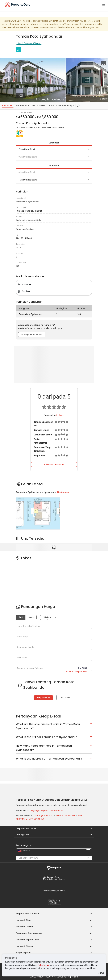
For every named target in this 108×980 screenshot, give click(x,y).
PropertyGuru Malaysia (27, 914)
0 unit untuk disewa (54, 157)
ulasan (60, 415)
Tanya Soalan (43, 698)
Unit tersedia (38, 106)
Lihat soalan (65, 698)
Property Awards (54, 878)
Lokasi (50, 106)
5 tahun (46, 617)
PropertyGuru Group (26, 829)
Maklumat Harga (65, 106)
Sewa (31, 617)
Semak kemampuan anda (76, 672)
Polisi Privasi (43, 965)
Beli (21, 617)
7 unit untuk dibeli (54, 149)
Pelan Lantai (22, 106)
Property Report (54, 902)
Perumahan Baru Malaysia (29, 933)
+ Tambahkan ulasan (54, 464)
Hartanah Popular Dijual (28, 940)
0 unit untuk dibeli (54, 172)
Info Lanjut (8, 106)
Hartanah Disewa (24, 927)
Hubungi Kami (23, 835)
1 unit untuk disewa (54, 180)
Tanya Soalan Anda (32, 335)
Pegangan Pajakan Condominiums (47, 810)
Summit (54, 891)
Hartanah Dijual (24, 920)
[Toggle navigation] (104, 5)
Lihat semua (63, 492)
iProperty (54, 868)
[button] (89, 829)
